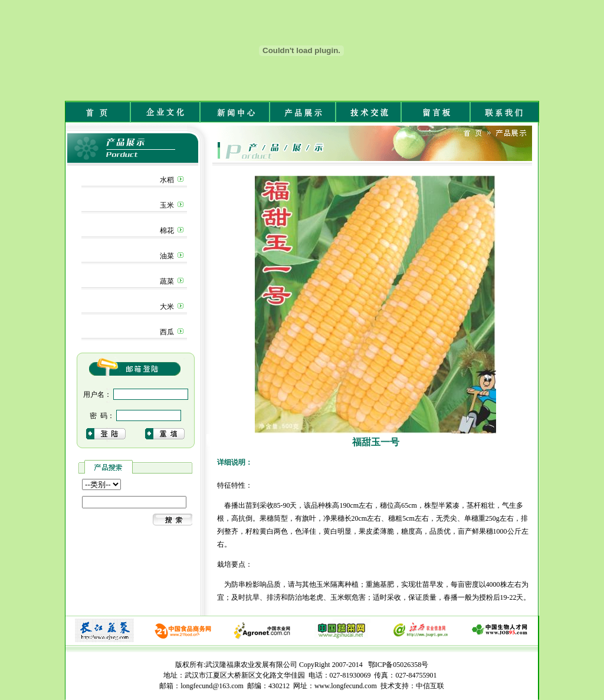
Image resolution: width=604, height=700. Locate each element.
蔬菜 (167, 281)
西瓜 (167, 332)
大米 (167, 307)
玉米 (167, 205)
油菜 (167, 256)
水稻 (167, 180)
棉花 (167, 231)
